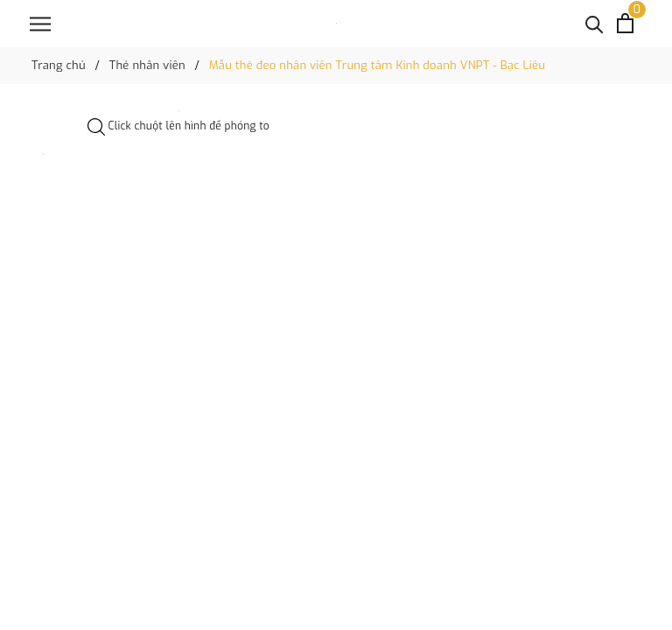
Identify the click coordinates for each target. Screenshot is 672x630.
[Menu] (40, 24)
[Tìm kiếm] (595, 23)
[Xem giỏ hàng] (625, 23)
